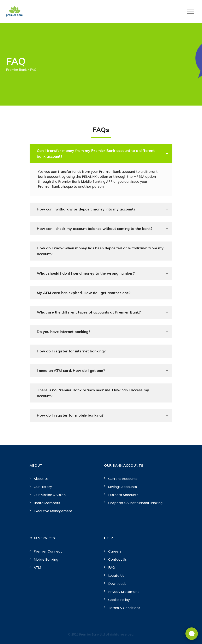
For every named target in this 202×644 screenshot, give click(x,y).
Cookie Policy (119, 600)
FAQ (112, 568)
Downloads (117, 584)
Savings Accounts (123, 487)
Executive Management (53, 511)
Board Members (47, 503)
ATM (37, 568)
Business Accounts (123, 495)
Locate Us (116, 576)
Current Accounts (123, 479)
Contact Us (117, 559)
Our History (43, 487)
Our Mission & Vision (50, 495)
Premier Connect (48, 551)
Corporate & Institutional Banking (135, 503)
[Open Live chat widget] (192, 634)
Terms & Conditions (124, 608)
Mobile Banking (46, 559)
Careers (115, 551)
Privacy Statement (124, 592)
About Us (41, 479)
